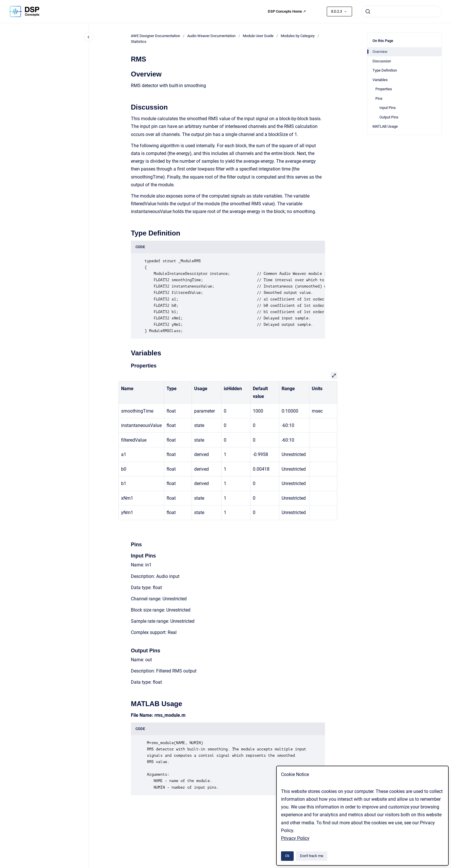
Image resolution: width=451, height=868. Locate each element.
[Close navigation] (89, 37)
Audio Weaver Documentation (211, 36)
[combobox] (402, 12)
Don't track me (312, 856)
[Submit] (368, 12)
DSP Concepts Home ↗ (287, 11)
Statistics (139, 42)
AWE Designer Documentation (155, 36)
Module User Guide (258, 36)
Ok (287, 856)
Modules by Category (298, 36)
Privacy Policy (295, 838)
